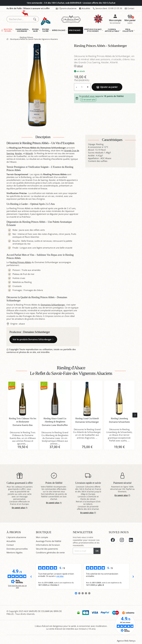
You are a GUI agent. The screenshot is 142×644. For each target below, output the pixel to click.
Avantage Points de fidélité (49, 541)
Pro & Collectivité (128, 30)
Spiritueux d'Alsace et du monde (93, 30)
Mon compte (42, 537)
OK (97, 551)
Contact (129, 8)
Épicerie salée (35, 30)
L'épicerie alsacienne (16, 537)
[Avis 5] (89, 593)
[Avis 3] (83, 593)
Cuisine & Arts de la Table (112, 30)
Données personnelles (17, 549)
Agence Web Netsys (126, 641)
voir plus (60, 576)
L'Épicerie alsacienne (66, 8)
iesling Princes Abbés (21, 262)
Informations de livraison (48, 545)
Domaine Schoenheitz (119, 422)
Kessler (19, 153)
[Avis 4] (86, 593)
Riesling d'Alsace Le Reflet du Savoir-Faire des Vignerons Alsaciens (38, 38)
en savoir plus (88, 100)
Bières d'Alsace (59, 30)
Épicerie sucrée (45, 30)
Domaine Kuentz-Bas (23, 425)
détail (78, 66)
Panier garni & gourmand (22, 30)
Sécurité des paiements (47, 549)
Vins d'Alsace (75, 30)
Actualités (85, 8)
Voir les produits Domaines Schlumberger (33, 339)
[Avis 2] (79, 593)
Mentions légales (14, 553)
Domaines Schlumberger (53, 305)
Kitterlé (29, 153)
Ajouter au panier (107, 87)
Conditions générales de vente (50, 553)
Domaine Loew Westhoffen (55, 425)
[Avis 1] (76, 593)
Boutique (14, 39)
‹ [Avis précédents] (31, 576)
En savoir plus (20, 508)
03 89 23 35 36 (108, 8)
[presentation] (135, 415)
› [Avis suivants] (133, 576)
